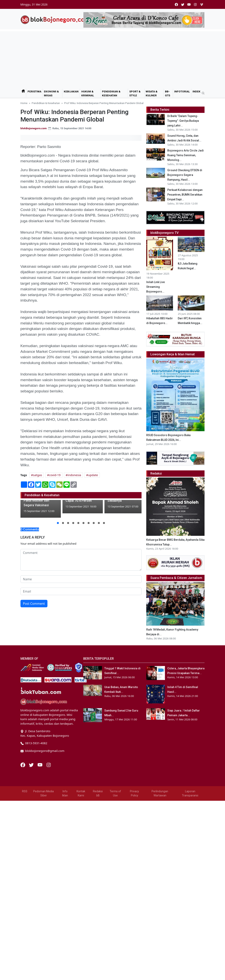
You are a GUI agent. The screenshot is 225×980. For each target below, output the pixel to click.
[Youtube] (40, 764)
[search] (202, 93)
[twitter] (183, 4)
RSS (25, 791)
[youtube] (189, 4)
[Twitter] (32, 764)
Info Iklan (65, 793)
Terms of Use (115, 793)
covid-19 (55, 475)
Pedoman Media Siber (44, 793)
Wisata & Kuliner (152, 93)
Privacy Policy (134, 793)
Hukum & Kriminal (88, 93)
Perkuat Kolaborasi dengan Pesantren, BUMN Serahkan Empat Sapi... (185, 195)
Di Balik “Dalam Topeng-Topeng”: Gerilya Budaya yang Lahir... (183, 121)
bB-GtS (168, 93)
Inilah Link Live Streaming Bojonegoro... (156, 287)
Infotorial (182, 91)
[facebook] (176, 4)
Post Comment (34, 604)
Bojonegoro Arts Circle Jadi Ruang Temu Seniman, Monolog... (186, 155)
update (93, 475)
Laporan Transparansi (190, 793)
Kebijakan (71, 91)
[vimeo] (202, 4)
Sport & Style (135, 93)
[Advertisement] (113, 59)
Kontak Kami (81, 793)
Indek (196, 91)
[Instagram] (49, 764)
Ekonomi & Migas (51, 93)
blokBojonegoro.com (34, 128)
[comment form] (81, 560)
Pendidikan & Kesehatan (111, 93)
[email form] (81, 591)
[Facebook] (23, 764)
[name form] (81, 579)
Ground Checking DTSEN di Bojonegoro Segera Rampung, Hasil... (185, 175)
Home (24, 103)
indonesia (74, 475)
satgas (38, 475)
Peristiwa (34, 91)
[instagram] (195, 4)
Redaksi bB (98, 793)
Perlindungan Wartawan (160, 793)
